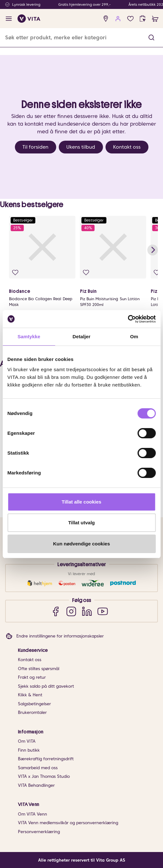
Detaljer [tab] (82, 336)
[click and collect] (143, 19)
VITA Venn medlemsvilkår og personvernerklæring (68, 823)
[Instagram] (71, 611)
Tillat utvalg (81, 523)
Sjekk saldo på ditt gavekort (46, 686)
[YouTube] (103, 611)
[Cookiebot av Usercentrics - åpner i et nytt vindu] (128, 319)
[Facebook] (56, 611)
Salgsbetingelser (34, 704)
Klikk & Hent (30, 695)
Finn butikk (29, 750)
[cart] (155, 19)
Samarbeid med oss (38, 768)
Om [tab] (134, 336)
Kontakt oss (127, 147)
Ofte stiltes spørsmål (39, 669)
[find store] (106, 19)
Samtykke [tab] (29, 336)
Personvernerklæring (39, 832)
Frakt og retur (32, 677)
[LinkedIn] (87, 611)
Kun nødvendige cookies (82, 544)
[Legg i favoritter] (15, 273)
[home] (29, 19)
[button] (151, 38)
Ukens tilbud (81, 147)
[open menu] (9, 19)
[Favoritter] (130, 19)
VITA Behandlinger (36, 785)
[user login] (118, 19)
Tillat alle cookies (82, 502)
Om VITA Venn (33, 814)
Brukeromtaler (32, 712)
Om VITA (27, 741)
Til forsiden (35, 147)
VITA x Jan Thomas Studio (44, 776)
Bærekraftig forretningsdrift (46, 759)
